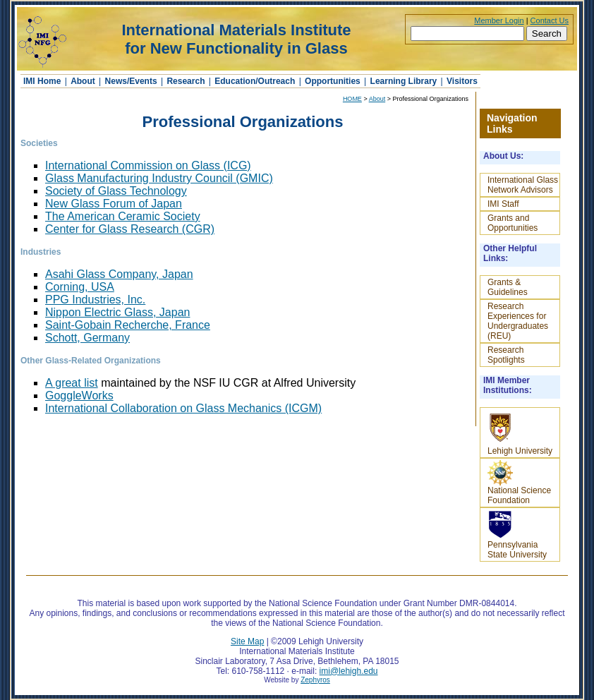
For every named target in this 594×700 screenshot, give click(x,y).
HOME (352, 99)
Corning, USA (80, 287)
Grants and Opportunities (513, 223)
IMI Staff (503, 204)
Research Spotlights (506, 355)
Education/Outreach (255, 81)
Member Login (499, 20)
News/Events (131, 81)
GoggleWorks (79, 396)
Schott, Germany (87, 338)
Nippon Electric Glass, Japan (117, 312)
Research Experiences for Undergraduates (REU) (518, 321)
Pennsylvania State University (517, 534)
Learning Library (404, 81)
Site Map (247, 641)
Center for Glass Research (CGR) (130, 229)
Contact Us (550, 20)
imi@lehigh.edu (349, 671)
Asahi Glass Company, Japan (119, 274)
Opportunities (333, 81)
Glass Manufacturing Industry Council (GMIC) (159, 178)
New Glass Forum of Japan (114, 204)
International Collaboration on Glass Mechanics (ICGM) (183, 408)
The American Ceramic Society (123, 216)
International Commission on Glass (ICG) (148, 165)
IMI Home (43, 81)
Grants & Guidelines (508, 287)
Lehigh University (520, 433)
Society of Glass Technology (116, 191)
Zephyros (315, 680)
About (83, 81)
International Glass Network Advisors (523, 185)
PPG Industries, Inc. (95, 300)
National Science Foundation (519, 483)
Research (186, 81)
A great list (72, 383)
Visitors (462, 81)
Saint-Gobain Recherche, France (128, 325)
